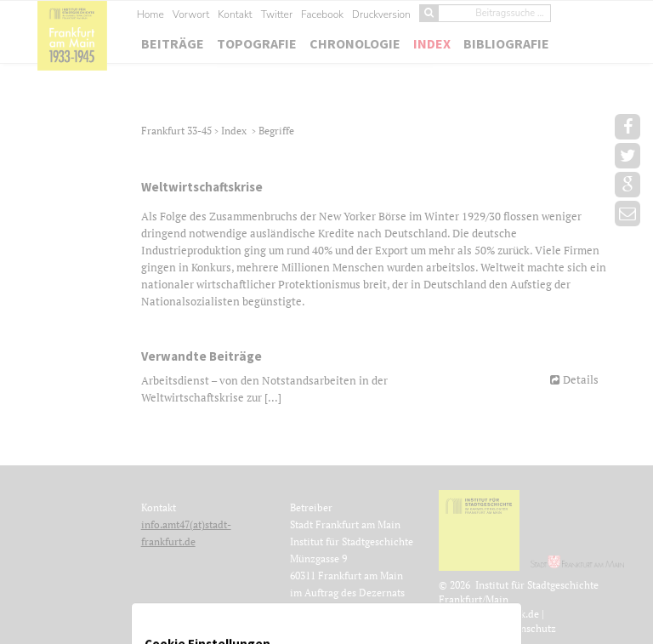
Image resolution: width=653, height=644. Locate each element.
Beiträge (173, 43)
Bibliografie (506, 43)
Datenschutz (528, 628)
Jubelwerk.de (509, 614)
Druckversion (381, 14)
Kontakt (235, 14)
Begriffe (276, 131)
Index (432, 43)
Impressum (469, 628)
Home (150, 14)
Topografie (257, 43)
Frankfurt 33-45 (178, 131)
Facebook (322, 14)
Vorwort (191, 14)
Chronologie (355, 43)
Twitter (277, 14)
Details (581, 379)
